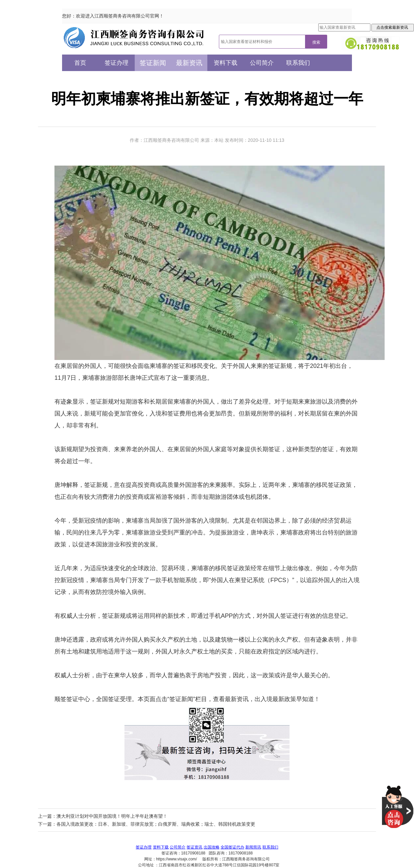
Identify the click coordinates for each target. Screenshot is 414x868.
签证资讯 (194, 847)
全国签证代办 (232, 847)
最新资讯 (189, 63)
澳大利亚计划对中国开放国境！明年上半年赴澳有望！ (112, 816)
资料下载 (225, 63)
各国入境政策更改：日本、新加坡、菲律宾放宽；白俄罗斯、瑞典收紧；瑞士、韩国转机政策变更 (156, 824)
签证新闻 (153, 63)
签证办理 (117, 63)
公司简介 (262, 63)
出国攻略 (212, 847)
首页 (80, 63)
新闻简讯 (253, 847)
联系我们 (298, 63)
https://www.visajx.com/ (177, 859)
